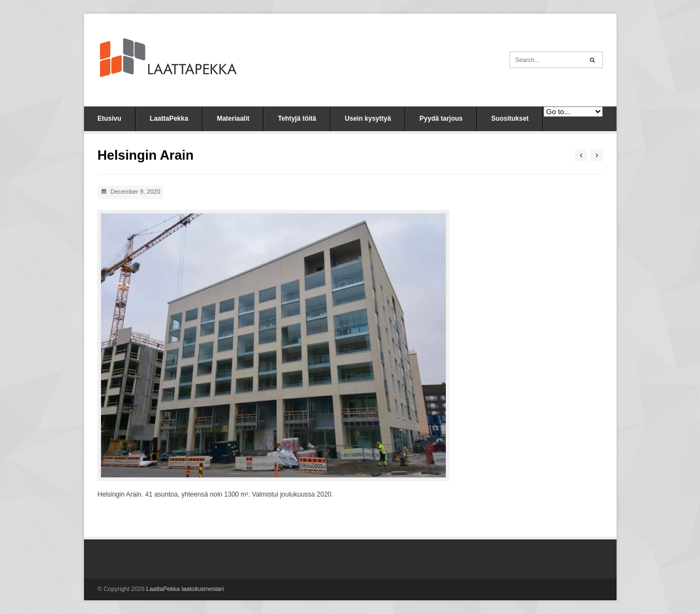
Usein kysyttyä (368, 119)
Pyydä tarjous (441, 119)
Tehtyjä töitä (297, 119)
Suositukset (510, 119)
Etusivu (110, 119)
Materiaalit (233, 119)
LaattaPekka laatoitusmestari (185, 589)
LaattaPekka (169, 119)
